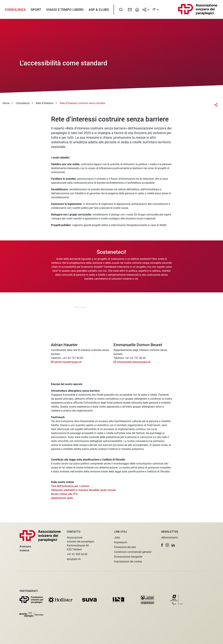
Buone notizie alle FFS (64, 496)
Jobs (117, 538)
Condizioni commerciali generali (133, 552)
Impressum (121, 542)
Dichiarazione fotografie (128, 557)
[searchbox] (121, 11)
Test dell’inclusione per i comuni (70, 489)
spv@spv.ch (74, 559)
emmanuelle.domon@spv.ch (134, 364)
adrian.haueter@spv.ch (68, 364)
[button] (162, 545)
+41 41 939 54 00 (77, 554)
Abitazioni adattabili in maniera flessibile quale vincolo (83, 493)
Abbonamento (170, 538)
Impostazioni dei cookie (128, 562)
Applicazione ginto (62, 500)
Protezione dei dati (125, 547)
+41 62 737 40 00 (73, 360)
